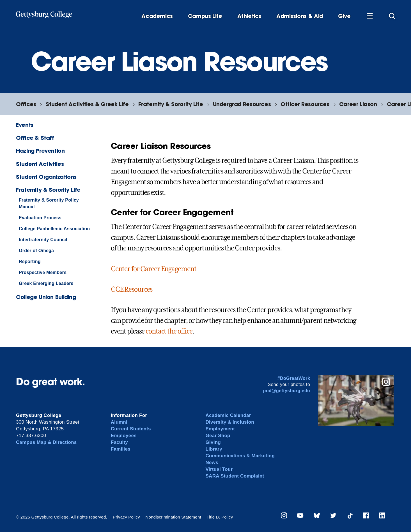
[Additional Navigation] (370, 16)
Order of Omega (36, 251)
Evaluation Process (40, 218)
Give (344, 16)
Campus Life (205, 16)
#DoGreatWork (294, 378)
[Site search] (392, 16)
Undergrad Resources (242, 104)
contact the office (169, 331)
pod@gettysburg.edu (287, 391)
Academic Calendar (228, 415)
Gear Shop (218, 436)
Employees (124, 436)
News (212, 463)
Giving (213, 442)
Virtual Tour (219, 469)
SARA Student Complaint (235, 476)
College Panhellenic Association (54, 229)
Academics (157, 16)
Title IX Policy (220, 517)
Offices (26, 104)
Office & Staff (35, 138)
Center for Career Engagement (154, 269)
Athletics (249, 16)
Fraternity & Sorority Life (171, 104)
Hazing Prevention (40, 151)
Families (121, 449)
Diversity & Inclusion (230, 422)
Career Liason (358, 104)
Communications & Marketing (240, 456)
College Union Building (46, 297)
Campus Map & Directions (46, 442)
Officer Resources (305, 104)
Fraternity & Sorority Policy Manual (49, 203)
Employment (220, 429)
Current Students (131, 429)
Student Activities (40, 164)
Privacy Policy (126, 517)
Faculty (119, 442)
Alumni (119, 422)
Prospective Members (43, 272)
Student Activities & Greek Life (87, 104)
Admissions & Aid (300, 16)
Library (214, 449)
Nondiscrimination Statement (173, 517)
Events (25, 125)
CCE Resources (132, 289)
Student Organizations (46, 177)
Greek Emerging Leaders (46, 283)
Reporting (30, 262)
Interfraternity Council (43, 240)
